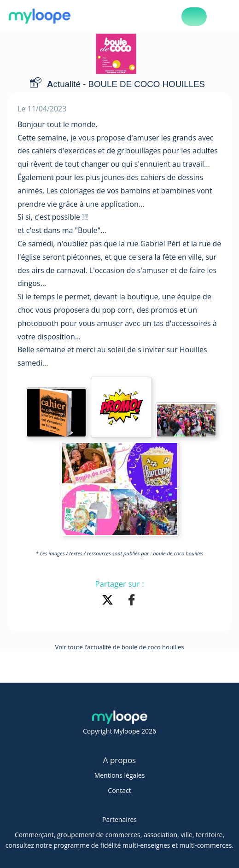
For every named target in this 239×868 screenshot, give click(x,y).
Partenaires (119, 819)
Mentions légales (120, 775)
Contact (119, 790)
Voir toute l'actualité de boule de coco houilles (119, 647)
